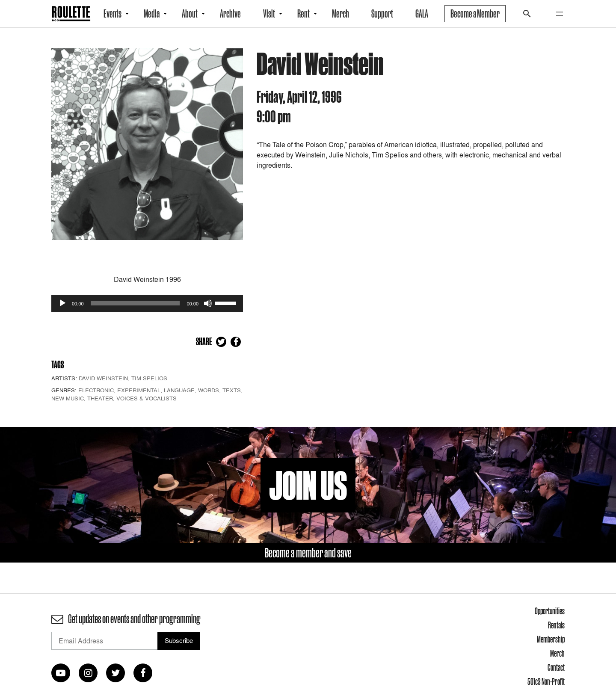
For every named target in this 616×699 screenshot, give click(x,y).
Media (152, 14)
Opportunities (550, 611)
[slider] (135, 303)
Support (382, 14)
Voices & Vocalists (147, 398)
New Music (68, 398)
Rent (304, 14)
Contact (556, 667)
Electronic (96, 390)
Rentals (556, 625)
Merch (341, 14)
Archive (230, 14)
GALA (422, 14)
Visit (269, 14)
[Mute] (208, 303)
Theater (100, 398)
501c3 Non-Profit (546, 681)
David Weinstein (103, 378)
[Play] (62, 303)
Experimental (139, 390)
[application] (147, 303)
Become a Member (475, 14)
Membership (551, 639)
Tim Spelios (149, 378)
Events (113, 14)
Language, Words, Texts (202, 390)
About (190, 14)
